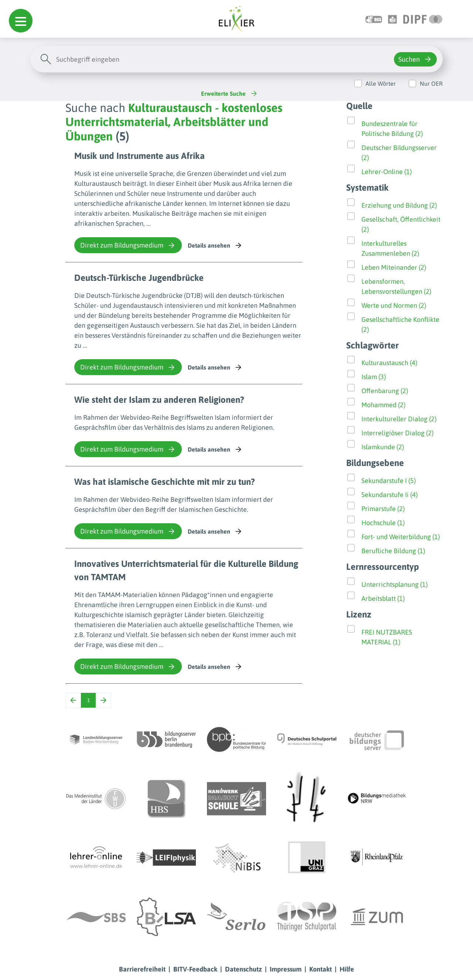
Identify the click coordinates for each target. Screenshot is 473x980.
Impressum (286, 969)
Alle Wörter (381, 84)
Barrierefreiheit (142, 969)
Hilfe (347, 969)
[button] (21, 21)
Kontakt (321, 969)
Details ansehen (215, 245)
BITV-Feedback (195, 969)
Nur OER (431, 84)
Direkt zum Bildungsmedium (128, 245)
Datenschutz (244, 969)
